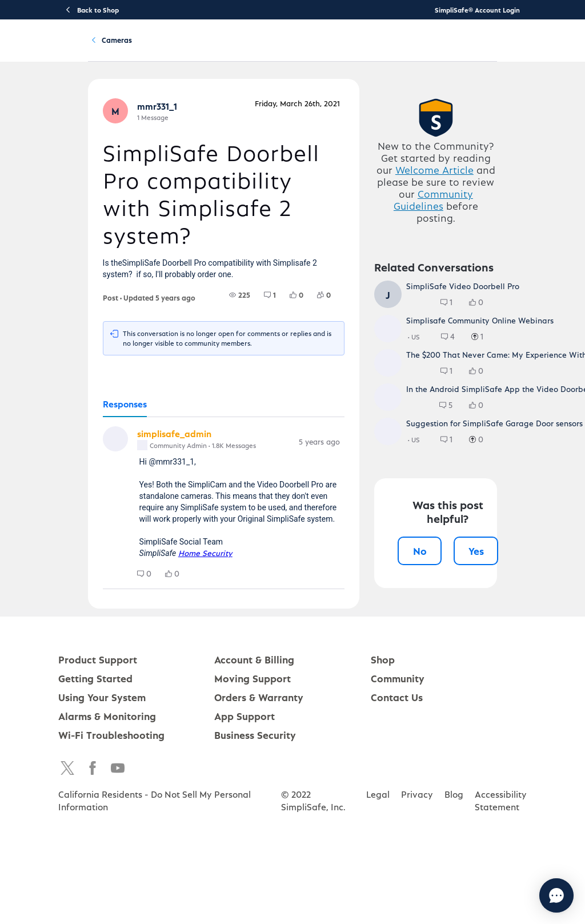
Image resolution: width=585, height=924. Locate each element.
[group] (252, 334)
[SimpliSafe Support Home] (53, 49)
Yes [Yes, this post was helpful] (488, 731)
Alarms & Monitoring (107, 876)
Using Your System (273, 49)
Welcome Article (455, 233)
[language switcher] (569, 49)
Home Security (176, 594)
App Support (245, 876)
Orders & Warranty (259, 857)
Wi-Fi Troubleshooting (111, 895)
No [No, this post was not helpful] (431, 731)
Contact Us (397, 857)
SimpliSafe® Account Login (477, 10)
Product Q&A (165, 102)
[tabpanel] (215, 548)
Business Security (255, 895)
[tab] (95, 443)
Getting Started (202, 49)
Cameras (225, 102)
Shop (383, 819)
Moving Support (253, 838)
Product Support (134, 49)
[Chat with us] (525, 895)
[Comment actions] (352, 482)
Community (407, 49)
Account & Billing (347, 49)
